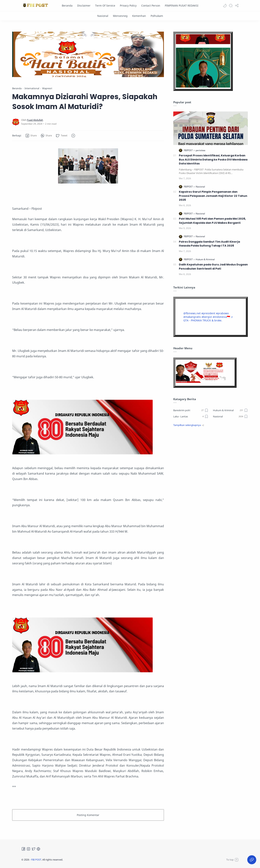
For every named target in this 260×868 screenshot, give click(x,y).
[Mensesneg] (120, 16)
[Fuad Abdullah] (35, 120)
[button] (225, 6)
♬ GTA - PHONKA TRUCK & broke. (208, 319)
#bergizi (207, 317)
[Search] (231, 6)
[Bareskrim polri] (191, 410)
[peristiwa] (201, 150)
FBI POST (36, 860)
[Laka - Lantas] (191, 416)
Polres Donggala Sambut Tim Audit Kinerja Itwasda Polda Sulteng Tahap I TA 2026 (209, 244)
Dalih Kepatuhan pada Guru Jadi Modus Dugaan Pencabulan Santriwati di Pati (213, 267)
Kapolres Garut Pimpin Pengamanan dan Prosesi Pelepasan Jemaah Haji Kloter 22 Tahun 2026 (213, 196)
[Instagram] (28, 849)
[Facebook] (23, 849)
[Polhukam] (157, 16)
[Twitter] (34, 849)
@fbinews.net (192, 313)
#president (208, 313)
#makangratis (192, 317)
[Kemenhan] (139, 16)
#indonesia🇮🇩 (221, 317)
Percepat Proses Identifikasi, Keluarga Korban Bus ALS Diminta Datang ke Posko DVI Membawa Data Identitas (213, 159)
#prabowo (222, 313)
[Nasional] (103, 16)
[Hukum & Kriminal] (205, 259)
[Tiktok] (38, 849)
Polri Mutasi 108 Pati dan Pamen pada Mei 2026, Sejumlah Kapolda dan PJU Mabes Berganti (212, 221)
